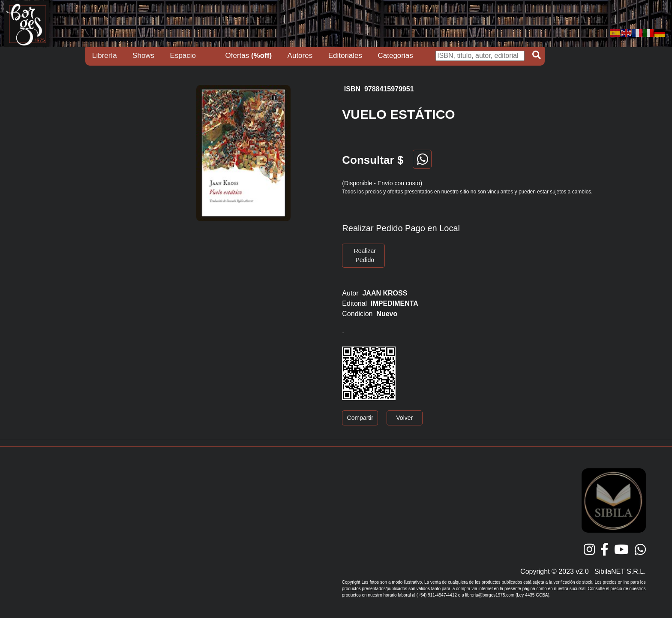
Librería (105, 56)
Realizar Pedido (365, 255)
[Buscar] (480, 56)
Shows (143, 56)
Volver (404, 418)
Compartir (360, 418)
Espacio (183, 56)
